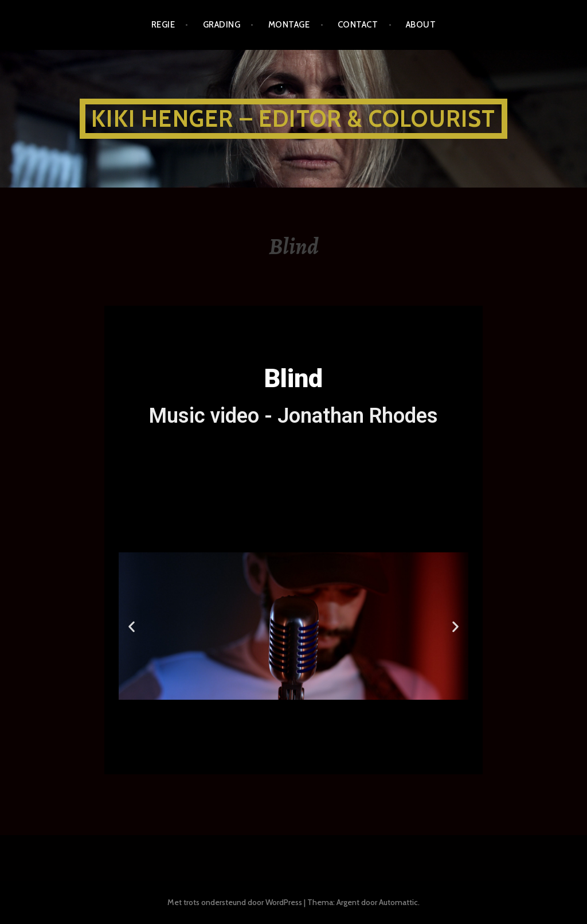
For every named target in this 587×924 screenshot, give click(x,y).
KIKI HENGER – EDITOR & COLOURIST (293, 118)
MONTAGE (289, 25)
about (421, 25)
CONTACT (358, 25)
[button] (242, 707)
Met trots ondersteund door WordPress (235, 902)
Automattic (398, 902)
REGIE (163, 25)
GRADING (222, 25)
